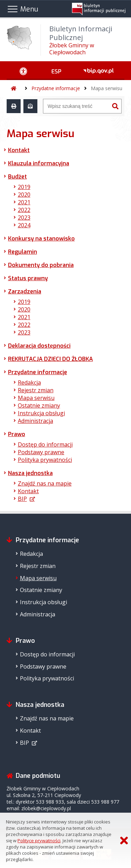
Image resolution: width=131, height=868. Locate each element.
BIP (22, 499)
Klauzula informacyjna (39, 163)
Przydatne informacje (56, 88)
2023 (24, 218)
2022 (24, 210)
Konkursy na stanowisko (41, 239)
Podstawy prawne (41, 452)
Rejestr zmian (36, 390)
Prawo (17, 434)
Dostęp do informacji (45, 444)
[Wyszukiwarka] (76, 106)
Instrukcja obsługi (41, 413)
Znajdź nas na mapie (45, 483)
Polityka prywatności (45, 460)
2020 (24, 195)
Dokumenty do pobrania (41, 265)
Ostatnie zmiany (39, 405)
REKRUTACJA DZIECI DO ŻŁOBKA (50, 359)
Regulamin (23, 252)
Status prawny (28, 278)
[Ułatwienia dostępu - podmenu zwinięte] (24, 71)
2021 (24, 202)
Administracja (35, 421)
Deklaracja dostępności (39, 346)
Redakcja (29, 382)
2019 (24, 187)
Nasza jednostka (30, 473)
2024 (24, 225)
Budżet (17, 177)
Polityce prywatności (39, 841)
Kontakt (19, 150)
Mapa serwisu (107, 88)
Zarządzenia (25, 291)
